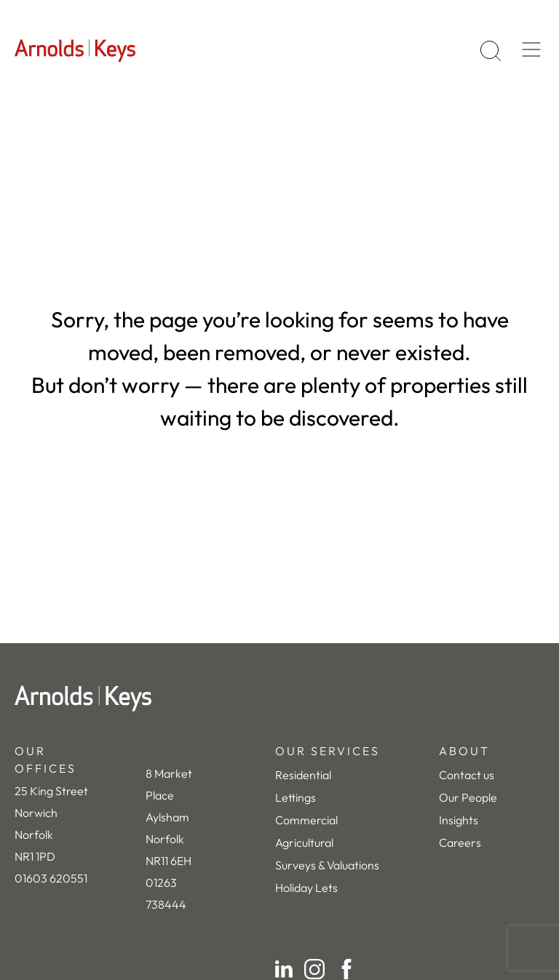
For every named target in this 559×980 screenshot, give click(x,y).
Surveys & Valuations (327, 865)
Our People (468, 797)
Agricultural (304, 842)
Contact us (467, 775)
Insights (459, 820)
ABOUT (464, 751)
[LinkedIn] (284, 969)
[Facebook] (346, 969)
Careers (460, 842)
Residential (303, 775)
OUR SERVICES (328, 751)
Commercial (306, 820)
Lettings (296, 797)
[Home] (279, 698)
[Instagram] (314, 969)
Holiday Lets (306, 888)
